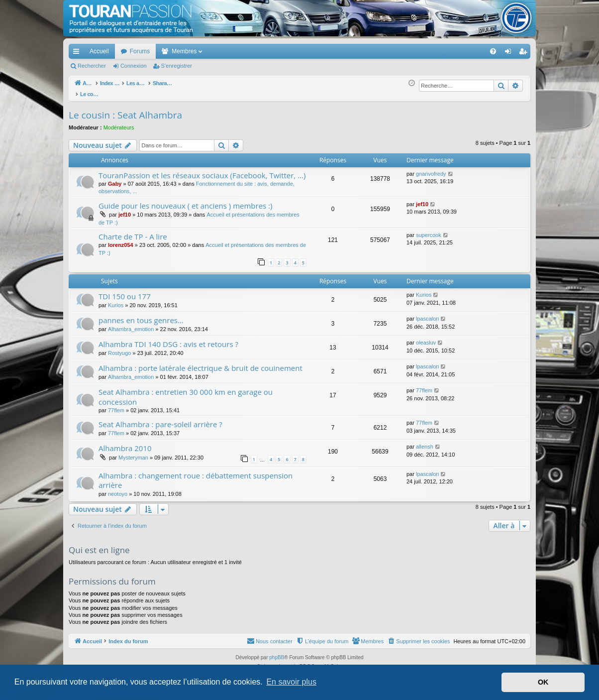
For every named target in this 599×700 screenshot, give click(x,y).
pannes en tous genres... (141, 315)
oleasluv (426, 337)
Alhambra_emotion (131, 324)
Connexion (134, 66)
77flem (116, 405)
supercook (429, 230)
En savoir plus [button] (291, 682)
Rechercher (92, 66)
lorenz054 (121, 239)
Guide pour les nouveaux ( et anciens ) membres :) (186, 200)
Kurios (116, 300)
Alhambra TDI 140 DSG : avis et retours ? (168, 339)
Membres (184, 51)
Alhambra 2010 (125, 443)
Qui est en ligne (99, 544)
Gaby (115, 178)
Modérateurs (119, 122)
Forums (140, 51)
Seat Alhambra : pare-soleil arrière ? (160, 419)
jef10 (125, 209)
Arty (283, 661)
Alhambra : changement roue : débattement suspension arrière (196, 475)
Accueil (99, 51)
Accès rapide (78, 53)
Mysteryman (133, 452)
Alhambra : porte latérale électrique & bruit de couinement (200, 362)
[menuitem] (458, 51)
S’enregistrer (177, 66)
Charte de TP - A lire (133, 231)
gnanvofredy (431, 168)
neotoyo (118, 488)
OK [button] (543, 682)
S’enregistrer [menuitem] (525, 53)
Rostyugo (119, 348)
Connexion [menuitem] (510, 53)
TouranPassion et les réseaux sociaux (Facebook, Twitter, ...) (202, 170)
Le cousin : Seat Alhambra (125, 110)
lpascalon (427, 313)
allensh (425, 441)
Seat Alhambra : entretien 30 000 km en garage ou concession (186, 391)
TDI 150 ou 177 (125, 291)
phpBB (277, 652)
